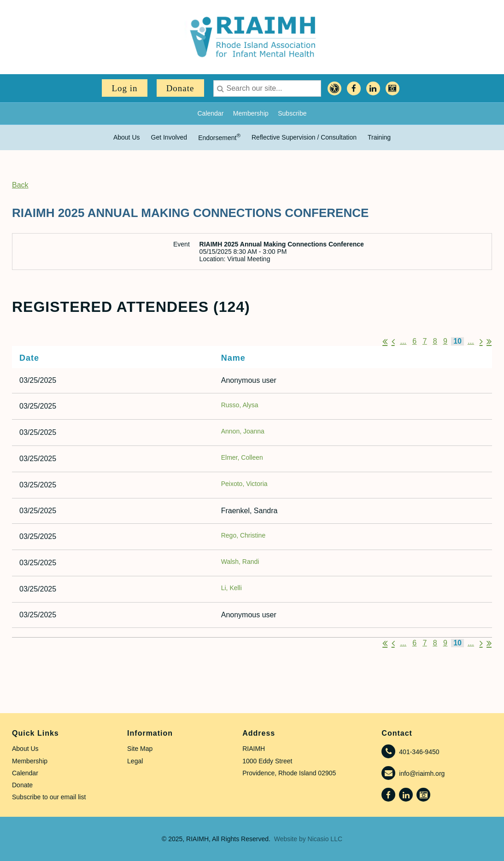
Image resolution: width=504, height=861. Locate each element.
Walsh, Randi (240, 562)
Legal (135, 761)
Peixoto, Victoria (244, 484)
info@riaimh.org (422, 773)
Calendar (210, 113)
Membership (251, 113)
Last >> (489, 341)
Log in (124, 88)
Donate (180, 88)
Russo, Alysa (240, 405)
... (403, 341)
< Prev (393, 341)
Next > (481, 341)
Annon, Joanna (243, 431)
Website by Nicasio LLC (308, 839)
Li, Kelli (231, 588)
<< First (385, 341)
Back (20, 185)
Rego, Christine (243, 535)
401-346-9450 (419, 752)
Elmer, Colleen (242, 457)
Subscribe (292, 113)
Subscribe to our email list (49, 797)
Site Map (140, 749)
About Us (25, 749)
